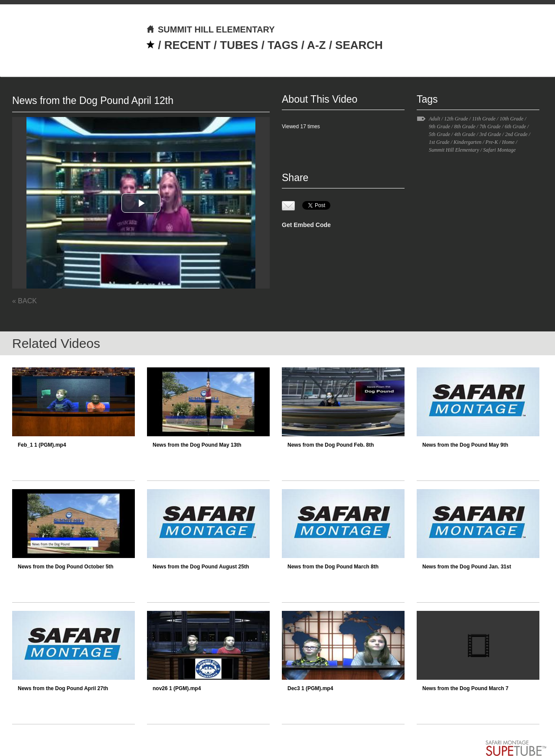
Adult (434, 119)
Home (508, 142)
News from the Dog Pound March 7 (465, 688)
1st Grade (439, 142)
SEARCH (359, 45)
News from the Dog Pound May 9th (465, 445)
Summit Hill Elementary (454, 150)
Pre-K (492, 142)
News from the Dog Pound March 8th (333, 567)
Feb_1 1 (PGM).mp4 (42, 445)
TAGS (283, 45)
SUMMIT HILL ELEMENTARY (211, 29)
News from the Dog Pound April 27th (63, 688)
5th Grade (439, 134)
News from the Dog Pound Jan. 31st (467, 567)
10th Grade (511, 119)
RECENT (188, 45)
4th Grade (465, 134)
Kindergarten (467, 142)
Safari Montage (499, 150)
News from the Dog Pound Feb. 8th (331, 445)
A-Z (316, 45)
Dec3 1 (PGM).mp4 (310, 688)
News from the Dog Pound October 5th (66, 567)
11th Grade (484, 119)
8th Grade (465, 127)
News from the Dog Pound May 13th (197, 445)
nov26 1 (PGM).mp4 (177, 688)
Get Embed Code (306, 225)
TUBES (239, 45)
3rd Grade (490, 134)
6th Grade (515, 127)
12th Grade (456, 119)
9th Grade (439, 127)
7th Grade (490, 127)
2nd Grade (516, 134)
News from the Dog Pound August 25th (201, 567)
